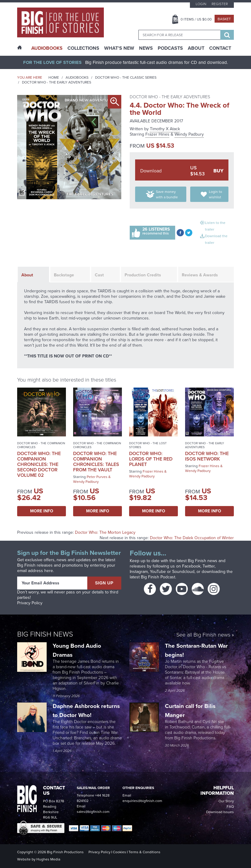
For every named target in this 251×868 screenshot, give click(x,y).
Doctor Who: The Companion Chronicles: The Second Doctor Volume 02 (39, 464)
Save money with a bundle (167, 194)
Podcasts (170, 48)
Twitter (209, 566)
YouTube (158, 572)
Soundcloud (183, 572)
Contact (220, 48)
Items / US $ (196, 19)
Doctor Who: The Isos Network (207, 456)
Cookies (119, 852)
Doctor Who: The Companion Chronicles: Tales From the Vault (96, 462)
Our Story (226, 801)
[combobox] (179, 35)
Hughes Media (48, 859)
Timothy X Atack (165, 129)
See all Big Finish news (203, 635)
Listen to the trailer (215, 226)
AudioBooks (47, 48)
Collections (83, 48)
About (196, 48)
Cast (99, 275)
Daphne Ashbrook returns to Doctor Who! (86, 711)
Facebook (191, 566)
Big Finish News (45, 634)
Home (54, 77)
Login (201, 4)
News (146, 48)
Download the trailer (216, 239)
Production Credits (143, 275)
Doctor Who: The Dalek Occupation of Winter (192, 538)
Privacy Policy (30, 603)
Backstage (64, 275)
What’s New (119, 48)
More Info (42, 511)
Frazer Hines (157, 134)
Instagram (139, 572)
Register (220, 4)
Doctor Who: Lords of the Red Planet (151, 459)
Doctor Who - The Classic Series (126, 77)
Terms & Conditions (144, 852)
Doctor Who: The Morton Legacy (105, 532)
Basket (224, 19)
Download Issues (220, 812)
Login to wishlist (215, 194)
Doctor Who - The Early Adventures (57, 82)
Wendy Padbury (189, 134)
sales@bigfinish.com (93, 812)
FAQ (230, 807)
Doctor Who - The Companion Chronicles (41, 445)
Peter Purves (97, 477)
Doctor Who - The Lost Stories (148, 445)
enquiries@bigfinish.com (142, 801)
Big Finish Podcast (158, 577)
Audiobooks (77, 77)
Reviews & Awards (200, 275)
